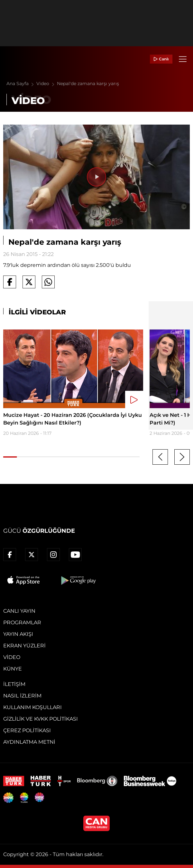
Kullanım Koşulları (32, 707)
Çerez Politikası (27, 730)
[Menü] (183, 59)
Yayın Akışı (18, 634)
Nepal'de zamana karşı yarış (88, 83)
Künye (13, 669)
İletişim (14, 684)
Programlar (22, 623)
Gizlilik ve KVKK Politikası (41, 719)
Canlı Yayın (19, 611)
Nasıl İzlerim (22, 696)
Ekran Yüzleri (24, 646)
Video (47, 83)
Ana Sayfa (21, 83)
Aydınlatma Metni (29, 742)
